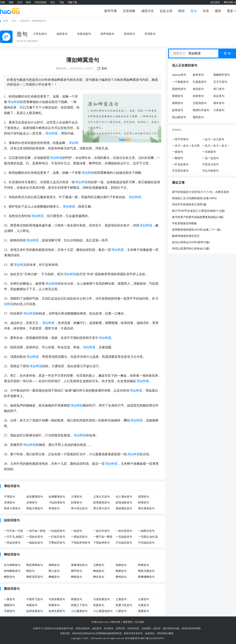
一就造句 (178, 152)
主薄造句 (77, 497)
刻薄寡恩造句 (101, 503)
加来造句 (198, 96)
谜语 (218, 11)
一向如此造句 (57, 531)
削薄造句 (144, 503)
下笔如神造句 (101, 543)
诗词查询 (109, 628)
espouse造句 (179, 75)
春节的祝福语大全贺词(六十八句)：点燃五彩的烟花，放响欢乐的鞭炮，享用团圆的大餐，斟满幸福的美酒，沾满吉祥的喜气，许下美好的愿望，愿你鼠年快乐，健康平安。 (201, 192)
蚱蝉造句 (144, 565)
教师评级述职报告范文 (186, 236)
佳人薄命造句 (124, 497)
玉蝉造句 (99, 565)
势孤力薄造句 (35, 508)
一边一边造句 (210, 158)
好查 (6, 21)
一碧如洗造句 (79, 537)
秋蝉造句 (121, 565)
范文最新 (140, 622)
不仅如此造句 (124, 543)
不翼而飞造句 (35, 599)
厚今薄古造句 (79, 508)
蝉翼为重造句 (146, 571)
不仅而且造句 (180, 171)
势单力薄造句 (12, 508)
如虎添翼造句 (35, 611)
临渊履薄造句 (57, 497)
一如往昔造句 (124, 531)
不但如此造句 (146, 543)
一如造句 (77, 531)
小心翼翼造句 (79, 611)
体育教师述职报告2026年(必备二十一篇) (196, 230)
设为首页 (215, 2)
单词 (28, 2)
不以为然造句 (210, 171)
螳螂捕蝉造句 (146, 577)
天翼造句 (9, 611)
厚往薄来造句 (146, 508)
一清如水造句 (35, 537)
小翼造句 (121, 611)
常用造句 (150, 34)
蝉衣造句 (99, 577)
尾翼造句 (144, 611)
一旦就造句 (209, 152)
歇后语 (157, 628)
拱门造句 (219, 89)
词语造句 (25, 21)
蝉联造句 (9, 577)
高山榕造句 (179, 117)
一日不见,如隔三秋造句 (14, 537)
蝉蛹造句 (54, 577)
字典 (2, 2)
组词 (181, 11)
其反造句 (219, 96)
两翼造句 (77, 599)
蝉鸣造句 (121, 577)
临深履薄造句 (35, 497)
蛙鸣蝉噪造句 (12, 571)
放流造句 (198, 89)
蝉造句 (30, 571)
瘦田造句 (198, 117)
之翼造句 (121, 599)
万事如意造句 (57, 543)
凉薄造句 (32, 503)
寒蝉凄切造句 (79, 565)
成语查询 (97, 628)
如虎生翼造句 (57, 611)
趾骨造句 (178, 110)
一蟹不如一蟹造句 (103, 537)
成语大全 (147, 11)
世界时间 (120, 628)
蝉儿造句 (54, 571)
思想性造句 (179, 89)
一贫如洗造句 (12, 543)
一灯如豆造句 (57, 537)
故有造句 (198, 75)
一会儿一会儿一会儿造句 (186, 146)
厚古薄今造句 (101, 508)
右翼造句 (144, 605)
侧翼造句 (9, 605)
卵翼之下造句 (79, 605)
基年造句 (219, 103)
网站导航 (116, 622)
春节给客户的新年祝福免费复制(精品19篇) (198, 217)
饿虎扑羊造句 (201, 110)
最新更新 (128, 622)
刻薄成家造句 (124, 503)
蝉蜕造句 (77, 577)
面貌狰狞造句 (222, 75)
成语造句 (62, 34)
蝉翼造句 (121, 571)
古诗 (20, 2)
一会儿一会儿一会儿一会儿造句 (216, 146)
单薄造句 (54, 508)
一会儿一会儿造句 (213, 139)
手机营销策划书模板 (184, 223)
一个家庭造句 (180, 82)
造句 (194, 11)
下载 (61, 2)
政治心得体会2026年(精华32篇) (191, 242)
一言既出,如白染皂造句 (148, 537)
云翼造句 (144, 599)
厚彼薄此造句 (124, 508)
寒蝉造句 (54, 565)
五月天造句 (220, 82)
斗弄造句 (219, 110)
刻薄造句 (77, 503)
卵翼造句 (54, 605)
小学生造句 (40, 34)
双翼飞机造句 (124, 605)
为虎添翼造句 (101, 599)
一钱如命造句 (35, 543)
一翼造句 (9, 599)
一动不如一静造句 (36, 531)
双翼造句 (99, 605)
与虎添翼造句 (57, 599)
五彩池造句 (200, 103)
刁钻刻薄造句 (57, 503)
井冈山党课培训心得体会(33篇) (191, 249)
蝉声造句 (77, 571)
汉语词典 (129, 11)
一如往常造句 (101, 531)
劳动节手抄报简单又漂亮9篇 (189, 205)
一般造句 (178, 158)
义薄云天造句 (101, 497)
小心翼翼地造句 (103, 611)
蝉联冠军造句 (35, 577)
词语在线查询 (83, 628)
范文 (53, 2)
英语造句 (129, 34)
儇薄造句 (144, 497)
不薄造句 (9, 497)
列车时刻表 (41, 2)
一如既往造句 (146, 531)
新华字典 (111, 11)
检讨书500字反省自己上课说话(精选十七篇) (198, 211)
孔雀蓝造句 (200, 82)
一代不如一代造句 (14, 531)
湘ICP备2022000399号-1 (153, 638)
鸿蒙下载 (72, 2)
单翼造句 (32, 605)
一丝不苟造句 (180, 139)
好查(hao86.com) (100, 622)
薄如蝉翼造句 (83, 60)
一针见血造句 (180, 164)
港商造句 (178, 103)
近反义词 (166, 11)
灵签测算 (146, 628)
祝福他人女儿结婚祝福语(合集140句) (194, 198)
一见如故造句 (124, 537)
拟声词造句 (107, 34)
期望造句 (178, 96)
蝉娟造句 (99, 571)
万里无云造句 (210, 164)
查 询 (227, 53)
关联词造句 (84, 34)
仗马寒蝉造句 (12, 565)
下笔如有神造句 (81, 543)
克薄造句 (9, 503)
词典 (11, 2)
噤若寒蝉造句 (35, 565)
